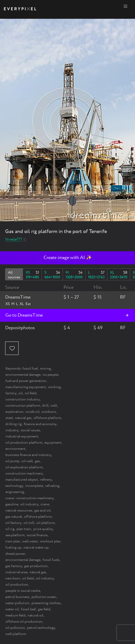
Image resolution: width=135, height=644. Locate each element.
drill (45, 406)
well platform (16, 634)
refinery (46, 480)
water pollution (17, 603)
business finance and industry (28, 455)
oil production (17, 585)
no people (50, 375)
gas (37, 461)
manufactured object (22, 480)
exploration (14, 412)
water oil (12, 609)
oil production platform (24, 443)
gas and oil (42, 511)
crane (45, 504)
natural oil (35, 615)
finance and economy (40, 424)
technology (14, 486)
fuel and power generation (26, 381)
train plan (13, 541)
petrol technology (41, 628)
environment (15, 449)
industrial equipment (22, 436)
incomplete (34, 486)
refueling (52, 486)
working (54, 387)
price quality (43, 529)
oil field (31, 393)
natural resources (19, 511)
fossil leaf (28, 609)
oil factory (13, 523)
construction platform (23, 406)
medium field (15, 615)
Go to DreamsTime (24, 315)
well (54, 406)
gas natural (14, 517)
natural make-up (36, 548)
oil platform (46, 523)
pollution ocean (44, 597)
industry (12, 430)
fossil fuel (30, 369)
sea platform (15, 535)
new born (13, 578)
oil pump (12, 461)
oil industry (29, 504)
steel (9, 418)
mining (45, 369)
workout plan (50, 541)
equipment (53, 443)
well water (30, 541)
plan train (24, 529)
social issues (30, 430)
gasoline (12, 504)
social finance (37, 535)
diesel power (15, 554)
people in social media (23, 591)
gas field (44, 609)
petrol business (17, 597)
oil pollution (15, 628)
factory (11, 393)
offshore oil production (24, 622)
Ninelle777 (14, 240)
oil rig (10, 529)
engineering (15, 492)
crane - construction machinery (30, 498)
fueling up (13, 548)
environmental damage (23, 375)
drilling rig (14, 424)
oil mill (29, 523)
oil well (27, 461)
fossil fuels (51, 560)
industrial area (16, 572)
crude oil (33, 412)
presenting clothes (46, 603)
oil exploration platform (24, 467)
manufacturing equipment (26, 387)
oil (21, 393)
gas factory (14, 566)
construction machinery (24, 473)
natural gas (23, 418)
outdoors (49, 412)
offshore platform (47, 418)
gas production (36, 566)
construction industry (23, 399)
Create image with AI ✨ (68, 258)
